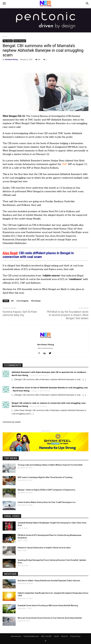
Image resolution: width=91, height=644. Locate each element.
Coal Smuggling (22, 301)
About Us (65, 636)
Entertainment (16, 636)
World (56, 636)
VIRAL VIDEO (12, 516)
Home (5, 36)
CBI (12, 301)
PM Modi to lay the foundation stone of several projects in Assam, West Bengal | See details (68, 315)
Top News (8, 41)
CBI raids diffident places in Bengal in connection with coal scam (38, 255)
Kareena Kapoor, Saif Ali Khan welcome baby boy (20, 313)
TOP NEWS (11, 458)
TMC (65, 164)
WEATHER (10, 574)
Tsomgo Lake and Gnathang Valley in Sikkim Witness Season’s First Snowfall (50, 465)
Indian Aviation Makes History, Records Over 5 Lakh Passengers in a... (47, 502)
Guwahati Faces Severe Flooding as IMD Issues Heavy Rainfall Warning (48, 605)
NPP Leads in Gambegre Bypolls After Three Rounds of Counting (45, 477)
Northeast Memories (31, 636)
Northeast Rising (11, 60)
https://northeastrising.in (45, 348)
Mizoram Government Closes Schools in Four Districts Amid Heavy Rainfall (50, 618)
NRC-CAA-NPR (46, 636)
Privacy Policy (75, 636)
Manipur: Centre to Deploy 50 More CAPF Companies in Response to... (47, 490)
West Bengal (20, 41)
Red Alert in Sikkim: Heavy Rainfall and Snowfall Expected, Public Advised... (50, 581)
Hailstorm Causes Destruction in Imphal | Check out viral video (44, 548)
